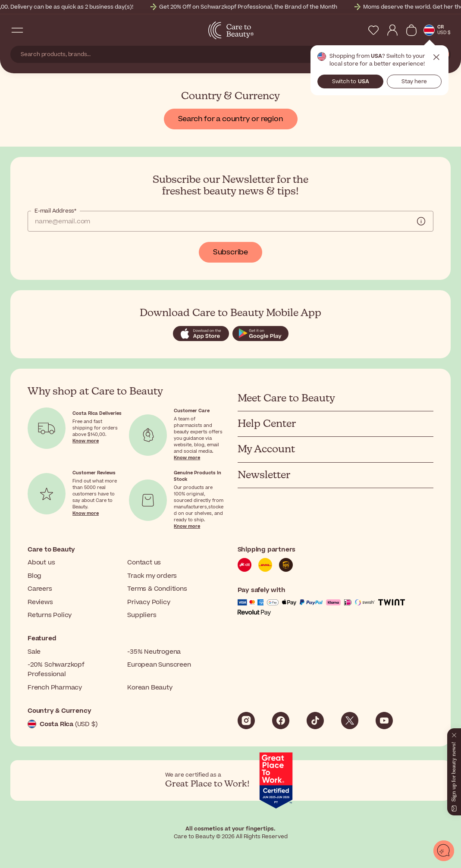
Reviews (40, 602)
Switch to (351, 81)
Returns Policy (50, 615)
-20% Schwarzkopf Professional (56, 669)
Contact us (144, 562)
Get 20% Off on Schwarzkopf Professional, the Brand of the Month (259, 7)
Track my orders (152, 576)
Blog (34, 576)
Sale (34, 652)
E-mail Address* (55, 211)
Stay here (414, 81)
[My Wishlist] (373, 30)
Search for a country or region (231, 119)
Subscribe (230, 252)
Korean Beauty (150, 688)
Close (436, 57)
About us (41, 562)
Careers (40, 589)
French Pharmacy (55, 688)
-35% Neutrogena (154, 652)
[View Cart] (411, 30)
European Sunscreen (159, 665)
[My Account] (392, 30)
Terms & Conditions (157, 589)
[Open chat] (444, 851)
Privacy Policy (149, 602)
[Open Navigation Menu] (17, 30)
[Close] (454, 733)
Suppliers (142, 615)
